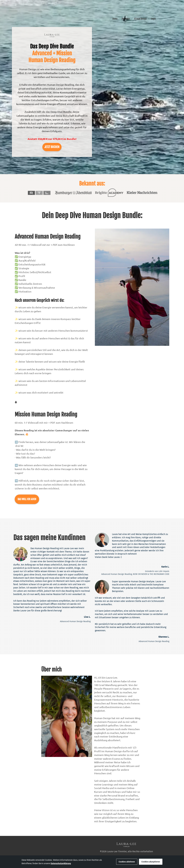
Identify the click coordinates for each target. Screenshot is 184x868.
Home (115, 19)
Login (153, 19)
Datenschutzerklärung (61, 863)
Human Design (140, 19)
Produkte (126, 19)
